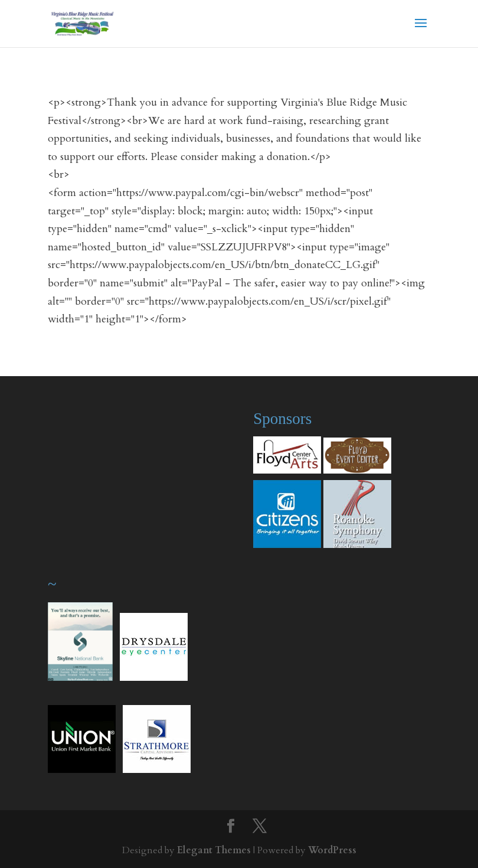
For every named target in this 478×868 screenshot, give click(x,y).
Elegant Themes (214, 850)
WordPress (332, 850)
